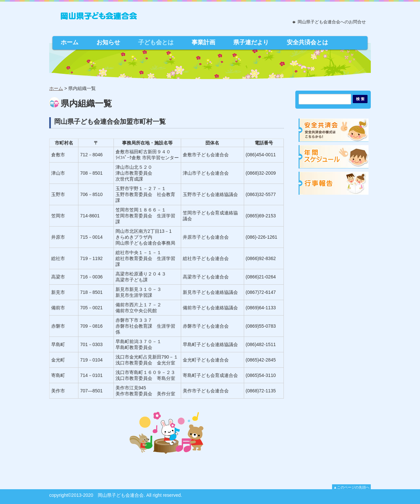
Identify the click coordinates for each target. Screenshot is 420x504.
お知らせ (108, 42)
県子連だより (251, 42)
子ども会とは (156, 42)
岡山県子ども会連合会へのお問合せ (332, 22)
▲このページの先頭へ (351, 487)
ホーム (70, 42)
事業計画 (203, 42)
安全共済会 (334, 129)
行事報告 (334, 182)
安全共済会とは (307, 42)
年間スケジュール (334, 156)
